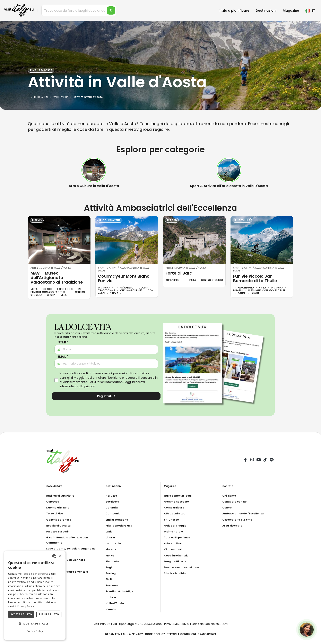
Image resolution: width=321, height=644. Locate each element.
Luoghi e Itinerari (177, 561)
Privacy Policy (26, 606)
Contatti (229, 507)
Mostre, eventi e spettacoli (184, 567)
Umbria (111, 597)
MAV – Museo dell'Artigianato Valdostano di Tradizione (57, 278)
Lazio (110, 531)
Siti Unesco (172, 520)
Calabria (112, 507)
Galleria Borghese (60, 520)
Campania (114, 513)
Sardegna (113, 573)
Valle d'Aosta (116, 603)
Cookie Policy (155, 634)
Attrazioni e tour (176, 513)
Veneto (111, 609)
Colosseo (53, 502)
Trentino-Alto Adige (121, 591)
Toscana (112, 585)
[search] (111, 10)
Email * (63, 357)
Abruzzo (112, 496)
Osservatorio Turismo (239, 520)
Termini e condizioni (184, 634)
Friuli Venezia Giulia (120, 525)
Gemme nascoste (177, 502)
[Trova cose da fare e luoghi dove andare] (79, 10)
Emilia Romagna (118, 520)
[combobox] (54, 556)
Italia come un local (179, 496)
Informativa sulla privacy (77, 386)
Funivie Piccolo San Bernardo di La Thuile (255, 278)
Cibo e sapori (174, 549)
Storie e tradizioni (177, 573)
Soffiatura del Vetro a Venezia (69, 572)
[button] (35, 624)
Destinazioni (266, 11)
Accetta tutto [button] (21, 614)
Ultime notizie (174, 531)
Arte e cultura (174, 543)
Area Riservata (233, 525)
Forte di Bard (179, 273)
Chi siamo (230, 496)
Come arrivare (175, 507)
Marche (111, 549)
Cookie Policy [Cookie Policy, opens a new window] (35, 631)
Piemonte (113, 561)
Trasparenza (212, 634)
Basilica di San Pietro (62, 496)
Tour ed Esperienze (178, 537)
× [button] (60, 556)
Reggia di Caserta (60, 525)
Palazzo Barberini (59, 531)
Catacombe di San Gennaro (67, 560)
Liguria (111, 537)
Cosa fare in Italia (177, 555)
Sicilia (110, 579)
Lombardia (114, 543)
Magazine (291, 11)
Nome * (63, 343)
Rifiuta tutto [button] (49, 614)
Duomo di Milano (59, 507)
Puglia (110, 567)
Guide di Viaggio (176, 525)
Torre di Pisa (56, 513)
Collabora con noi (236, 502)
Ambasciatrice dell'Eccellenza (245, 513)
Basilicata (113, 502)
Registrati (106, 396)
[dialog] (35, 596)
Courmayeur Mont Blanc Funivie (124, 278)
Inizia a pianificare (234, 11)
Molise (111, 555)
